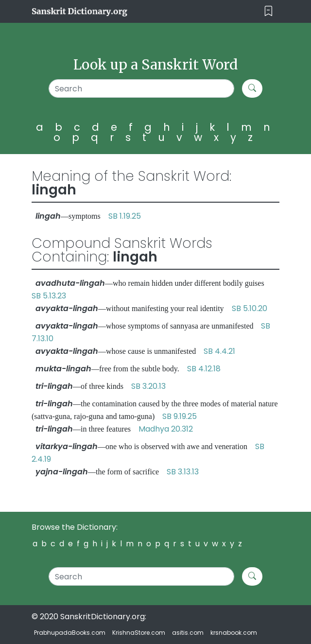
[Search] (142, 88)
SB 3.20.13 (148, 386)
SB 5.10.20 (250, 308)
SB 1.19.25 (125, 216)
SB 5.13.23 (49, 296)
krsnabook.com (234, 633)
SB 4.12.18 (204, 369)
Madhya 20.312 (166, 429)
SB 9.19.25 (180, 416)
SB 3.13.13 (183, 472)
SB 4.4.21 (219, 351)
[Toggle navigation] (268, 11)
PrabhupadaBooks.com (70, 633)
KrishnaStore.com (139, 633)
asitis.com (188, 633)
